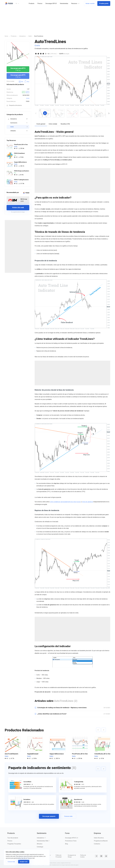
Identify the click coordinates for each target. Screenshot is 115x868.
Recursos (74, 3)
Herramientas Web (43, 841)
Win (21, 82)
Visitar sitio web (18, 207)
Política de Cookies (83, 856)
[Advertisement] (57, 20)
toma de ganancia (87, 502)
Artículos (40, 844)
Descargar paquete (49, 816)
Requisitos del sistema (14, 105)
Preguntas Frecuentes (14, 844)
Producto (31, 3)
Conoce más (11, 862)
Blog (66, 844)
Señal (28, 98)
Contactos (97, 844)
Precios (40, 3)
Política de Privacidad (59, 856)
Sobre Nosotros (99, 838)
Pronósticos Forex (71, 841)
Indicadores (19, 119)
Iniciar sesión (90, 3)
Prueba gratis (104, 3)
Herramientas (64, 3)
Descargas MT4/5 (51, 3)
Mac (27, 82)
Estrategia (40, 847)
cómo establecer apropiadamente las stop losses (65, 502)
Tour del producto (13, 838)
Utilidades (19, 131)
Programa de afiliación (101, 841)
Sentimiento (19, 123)
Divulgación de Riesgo (72, 856)
